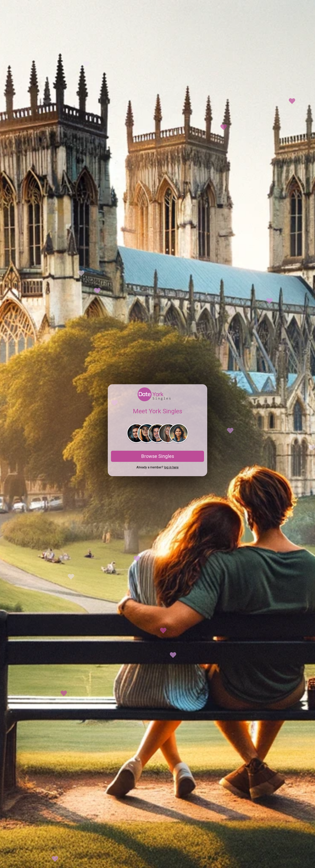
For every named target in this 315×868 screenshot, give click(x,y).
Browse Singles (158, 456)
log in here (171, 467)
